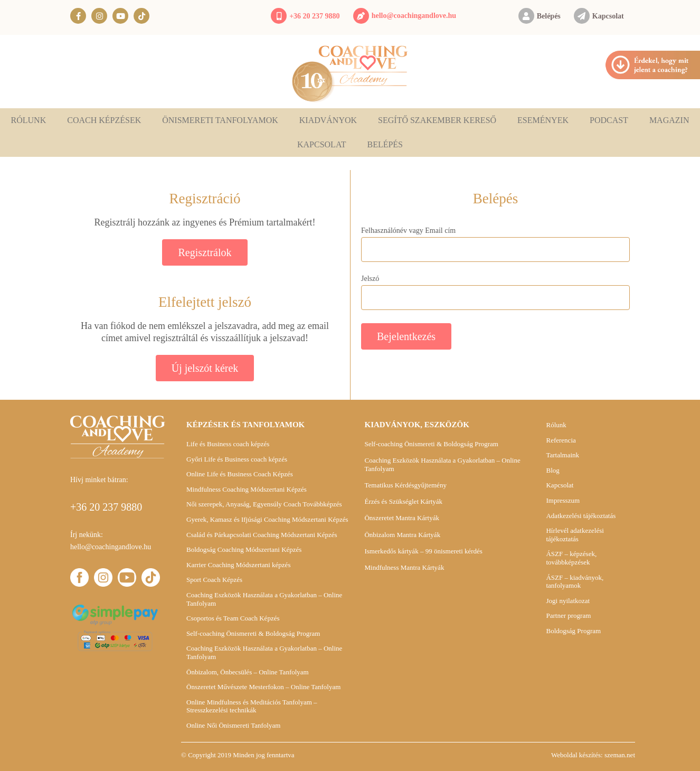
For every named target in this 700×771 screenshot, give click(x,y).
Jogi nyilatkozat (568, 601)
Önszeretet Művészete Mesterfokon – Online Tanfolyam (263, 687)
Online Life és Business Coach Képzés (240, 474)
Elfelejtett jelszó (205, 302)
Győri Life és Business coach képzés (237, 459)
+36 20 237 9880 (314, 16)
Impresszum (563, 500)
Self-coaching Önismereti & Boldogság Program (253, 633)
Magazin (669, 120)
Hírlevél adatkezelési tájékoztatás (575, 535)
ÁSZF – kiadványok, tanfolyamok (575, 582)
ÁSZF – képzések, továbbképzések (571, 558)
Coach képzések (104, 120)
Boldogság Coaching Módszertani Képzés (244, 549)
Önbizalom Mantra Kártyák (402, 535)
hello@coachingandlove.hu (414, 16)
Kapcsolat (608, 16)
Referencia (561, 440)
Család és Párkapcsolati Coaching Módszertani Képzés (262, 535)
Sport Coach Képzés (214, 580)
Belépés (549, 16)
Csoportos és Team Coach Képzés (233, 618)
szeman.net (620, 755)
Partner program (568, 615)
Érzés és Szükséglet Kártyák (403, 501)
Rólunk (29, 120)
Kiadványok (328, 120)
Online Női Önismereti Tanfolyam (233, 725)
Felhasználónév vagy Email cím (408, 231)
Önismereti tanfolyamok (220, 120)
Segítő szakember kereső (437, 120)
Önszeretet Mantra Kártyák (402, 518)
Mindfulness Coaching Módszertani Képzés (247, 489)
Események (543, 120)
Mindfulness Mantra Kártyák (404, 567)
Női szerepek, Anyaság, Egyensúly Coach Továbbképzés (264, 504)
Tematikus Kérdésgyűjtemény (405, 485)
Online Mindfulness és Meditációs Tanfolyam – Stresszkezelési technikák (252, 706)
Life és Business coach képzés (228, 444)
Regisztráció (205, 199)
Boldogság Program (573, 631)
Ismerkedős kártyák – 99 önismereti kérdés (423, 551)
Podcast (609, 120)
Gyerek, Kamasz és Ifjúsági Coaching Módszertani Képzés (267, 519)
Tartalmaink (562, 455)
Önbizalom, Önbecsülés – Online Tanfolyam (248, 672)
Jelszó (370, 279)
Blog (552, 470)
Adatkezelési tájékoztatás (581, 516)
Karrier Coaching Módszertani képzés (238, 565)
